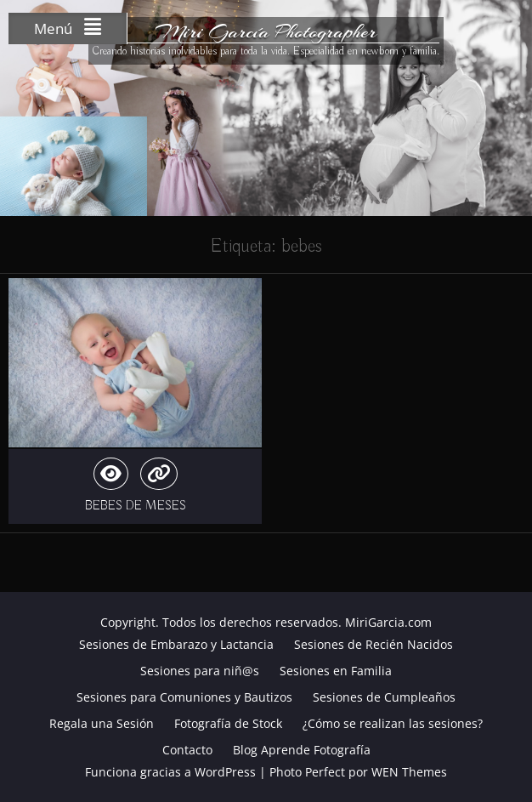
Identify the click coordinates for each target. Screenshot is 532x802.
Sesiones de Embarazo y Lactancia (176, 644)
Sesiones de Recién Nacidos (374, 644)
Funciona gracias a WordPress (170, 772)
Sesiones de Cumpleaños (384, 697)
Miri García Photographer (266, 31)
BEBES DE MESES (136, 506)
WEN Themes (409, 772)
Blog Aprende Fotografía (302, 750)
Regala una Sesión (102, 723)
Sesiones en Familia (336, 671)
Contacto (187, 750)
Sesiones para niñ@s (200, 671)
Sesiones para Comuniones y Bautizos (184, 697)
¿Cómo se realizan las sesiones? (393, 723)
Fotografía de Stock (228, 723)
